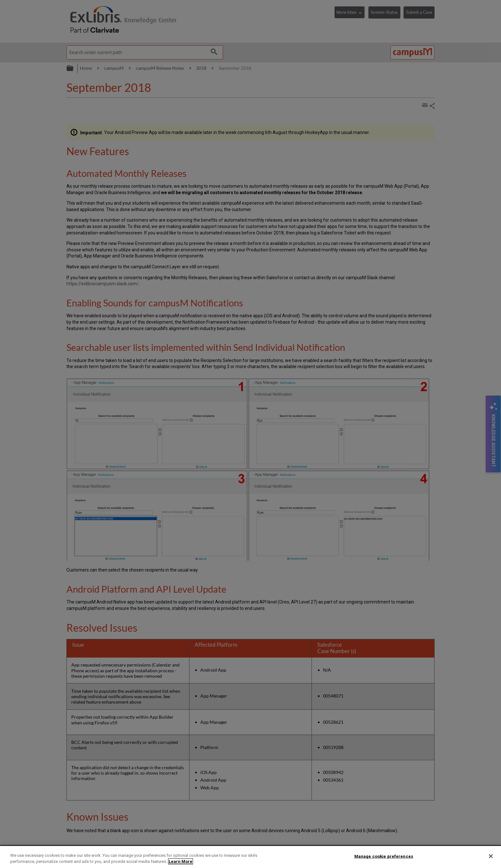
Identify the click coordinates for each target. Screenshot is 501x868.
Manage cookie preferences (384, 856)
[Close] (491, 856)
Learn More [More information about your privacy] (181, 861)
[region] (250, 857)
